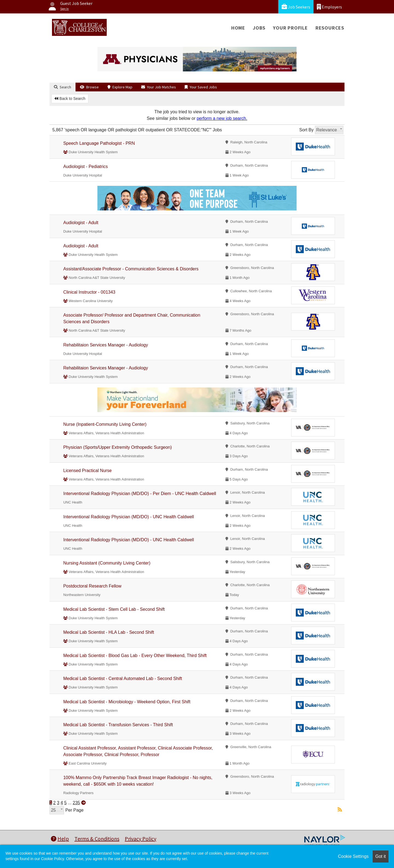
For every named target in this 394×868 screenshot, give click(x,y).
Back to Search (70, 99)
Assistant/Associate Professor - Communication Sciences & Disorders (131, 269)
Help (60, 839)
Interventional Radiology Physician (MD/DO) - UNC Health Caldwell (129, 517)
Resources (330, 28)
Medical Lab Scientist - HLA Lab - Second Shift (109, 632)
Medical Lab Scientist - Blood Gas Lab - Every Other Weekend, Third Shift (135, 656)
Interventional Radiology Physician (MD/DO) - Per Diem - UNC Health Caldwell (140, 494)
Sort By (306, 130)
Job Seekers (296, 7)
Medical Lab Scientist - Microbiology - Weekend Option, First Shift (127, 702)
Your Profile (290, 28)
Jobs (259, 28)
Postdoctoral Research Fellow (92, 586)
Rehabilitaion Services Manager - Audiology (106, 345)
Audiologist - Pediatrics (86, 167)
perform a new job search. (222, 118)
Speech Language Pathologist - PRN (99, 143)
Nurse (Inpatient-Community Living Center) (105, 424)
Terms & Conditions (97, 839)
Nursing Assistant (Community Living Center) (107, 563)
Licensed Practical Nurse (87, 471)
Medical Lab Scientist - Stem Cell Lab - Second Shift (114, 609)
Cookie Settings (353, 856)
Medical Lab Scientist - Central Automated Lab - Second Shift (123, 679)
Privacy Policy (140, 839)
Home (238, 28)
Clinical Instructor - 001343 (89, 292)
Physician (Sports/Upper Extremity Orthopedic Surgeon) (118, 447)
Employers (329, 7)
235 (76, 803)
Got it (381, 856)
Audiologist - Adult (81, 223)
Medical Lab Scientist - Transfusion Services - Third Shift (118, 725)
